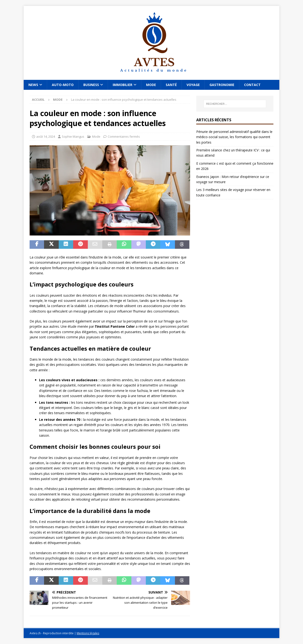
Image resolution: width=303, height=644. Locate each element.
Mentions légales (88, 633)
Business (91, 85)
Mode (151, 85)
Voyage (193, 85)
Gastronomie (222, 85)
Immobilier (123, 85)
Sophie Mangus (73, 136)
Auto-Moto (63, 85)
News (33, 85)
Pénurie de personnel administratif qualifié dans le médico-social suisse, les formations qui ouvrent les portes (234, 137)
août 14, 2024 (46, 136)
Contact (252, 85)
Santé (171, 85)
